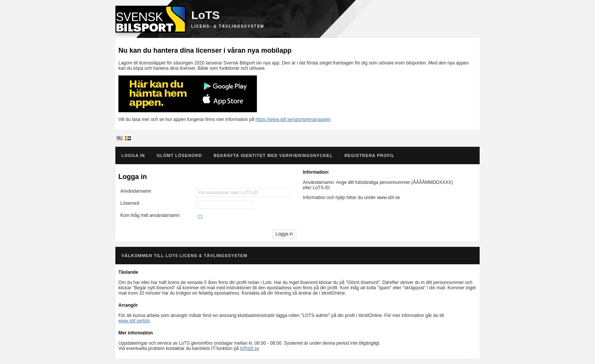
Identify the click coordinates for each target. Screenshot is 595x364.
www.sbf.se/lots (134, 321)
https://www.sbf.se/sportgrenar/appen (293, 119)
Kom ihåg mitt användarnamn (150, 215)
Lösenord (130, 203)
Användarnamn (136, 191)
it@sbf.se (250, 348)
